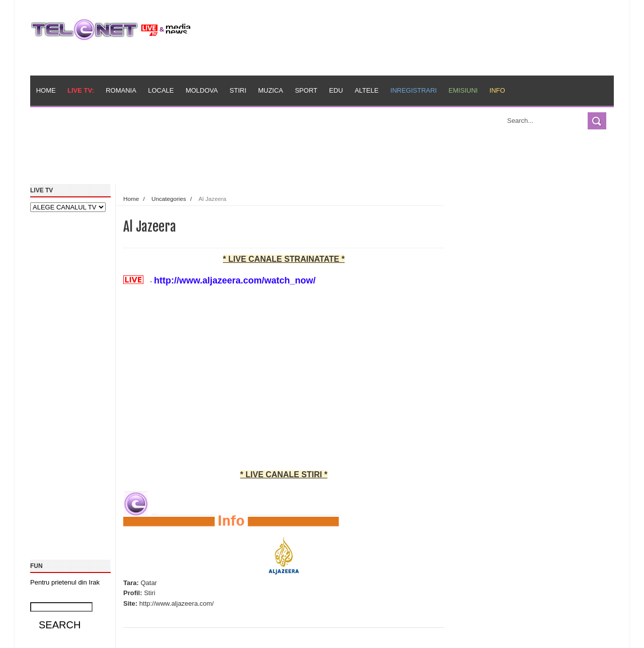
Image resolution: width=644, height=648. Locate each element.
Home (46, 90)
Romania (121, 90)
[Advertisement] (262, 160)
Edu (336, 90)
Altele (367, 90)
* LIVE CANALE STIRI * (284, 475)
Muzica (271, 90)
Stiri (238, 90)
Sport (306, 90)
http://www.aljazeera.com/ (177, 603)
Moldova (202, 90)
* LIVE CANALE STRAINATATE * (284, 259)
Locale (161, 90)
